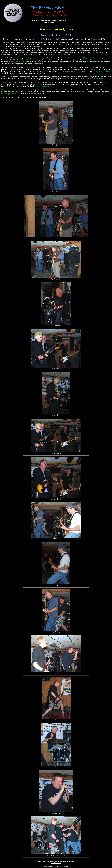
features (50, 20)
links (46, 22)
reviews (65, 20)
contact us (51, 22)
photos (45, 20)
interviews (39, 20)
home (33, 20)
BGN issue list (57, 20)
